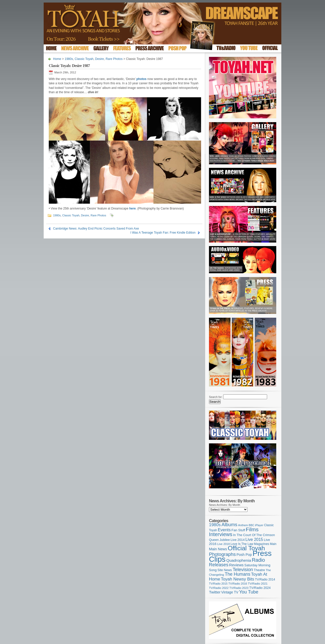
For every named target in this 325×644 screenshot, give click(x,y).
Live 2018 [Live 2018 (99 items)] (224, 544)
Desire (100, 59)
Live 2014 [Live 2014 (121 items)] (238, 540)
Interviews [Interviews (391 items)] (221, 534)
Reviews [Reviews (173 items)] (236, 565)
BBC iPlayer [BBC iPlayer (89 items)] (256, 525)
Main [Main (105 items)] (273, 544)
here (132, 208)
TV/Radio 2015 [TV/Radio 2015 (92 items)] (218, 584)
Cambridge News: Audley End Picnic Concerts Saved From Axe (96, 229)
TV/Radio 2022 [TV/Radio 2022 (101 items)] (219, 588)
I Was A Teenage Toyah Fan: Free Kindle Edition (163, 233)
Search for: (216, 397)
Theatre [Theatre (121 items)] (259, 570)
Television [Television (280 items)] (243, 569)
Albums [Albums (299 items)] (229, 525)
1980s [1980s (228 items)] (215, 525)
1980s (69, 59)
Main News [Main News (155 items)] (218, 549)
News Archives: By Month (225, 505)
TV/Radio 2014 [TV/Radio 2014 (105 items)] (265, 579)
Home (57, 59)
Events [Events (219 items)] (224, 530)
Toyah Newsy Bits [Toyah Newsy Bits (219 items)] (238, 579)
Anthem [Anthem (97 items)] (243, 525)
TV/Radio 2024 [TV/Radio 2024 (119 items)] (260, 588)
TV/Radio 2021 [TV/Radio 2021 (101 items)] (258, 584)
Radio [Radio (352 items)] (258, 560)
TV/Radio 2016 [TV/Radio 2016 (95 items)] (238, 584)
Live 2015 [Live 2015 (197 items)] (254, 539)
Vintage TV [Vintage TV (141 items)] (230, 592)
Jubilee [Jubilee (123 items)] (225, 540)
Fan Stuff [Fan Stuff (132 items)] (238, 530)
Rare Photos (114, 59)
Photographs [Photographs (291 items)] (222, 554)
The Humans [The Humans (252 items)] (237, 574)
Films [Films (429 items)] (252, 529)
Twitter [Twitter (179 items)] (215, 592)
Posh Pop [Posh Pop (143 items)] (244, 555)
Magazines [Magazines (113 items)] (262, 544)
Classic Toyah (84, 59)
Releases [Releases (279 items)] (219, 565)
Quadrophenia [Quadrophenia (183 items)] (239, 560)
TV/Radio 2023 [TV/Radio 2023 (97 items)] (239, 588)
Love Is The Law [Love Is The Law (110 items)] (242, 544)
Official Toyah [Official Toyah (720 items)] (246, 548)
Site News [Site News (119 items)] (225, 570)
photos (141, 79)
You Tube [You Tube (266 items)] (249, 592)
